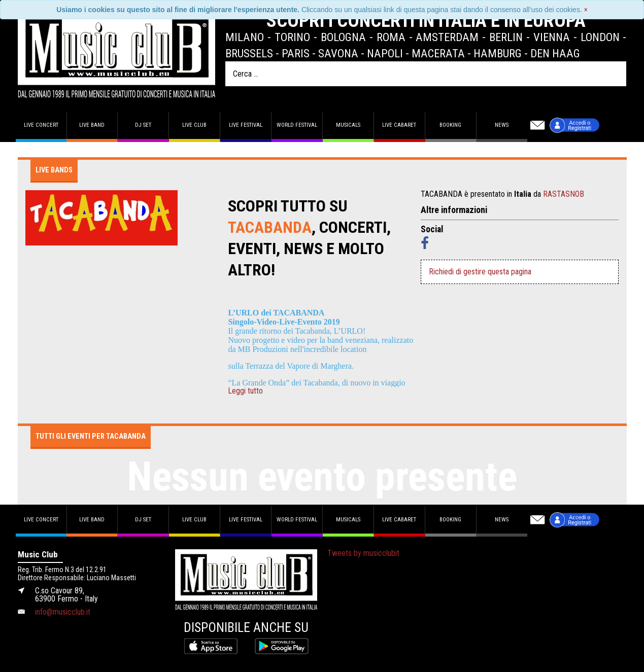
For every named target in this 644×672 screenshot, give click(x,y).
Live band (92, 125)
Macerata (438, 53)
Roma (391, 37)
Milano (245, 37)
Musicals (348, 125)
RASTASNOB (564, 194)
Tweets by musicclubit (363, 553)
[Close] (586, 10)
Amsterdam (447, 37)
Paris (296, 53)
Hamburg (498, 53)
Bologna (343, 37)
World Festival (297, 125)
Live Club (194, 125)
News (502, 125)
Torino (292, 37)
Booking (450, 125)
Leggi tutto (245, 391)
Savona (338, 53)
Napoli (385, 53)
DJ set (143, 125)
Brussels (249, 53)
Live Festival (246, 125)
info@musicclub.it (63, 612)
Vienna (552, 37)
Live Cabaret (399, 125)
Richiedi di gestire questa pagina (480, 272)
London (600, 37)
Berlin (506, 37)
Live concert (41, 125)
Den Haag (555, 53)
